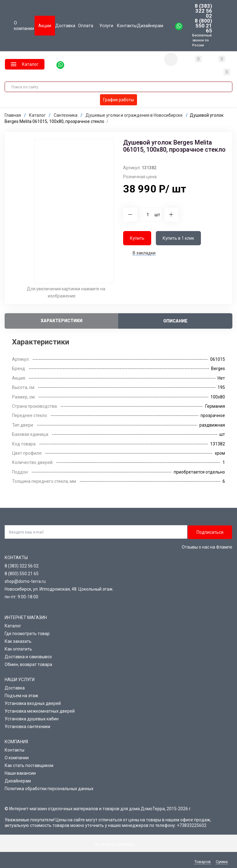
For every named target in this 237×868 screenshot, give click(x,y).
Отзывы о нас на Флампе (207, 547)
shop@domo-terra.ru (25, 581)
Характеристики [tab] (62, 320)
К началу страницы (118, 844)
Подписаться (210, 532)
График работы (118, 99)
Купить (137, 238)
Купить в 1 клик (178, 238)
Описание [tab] (175, 321)
